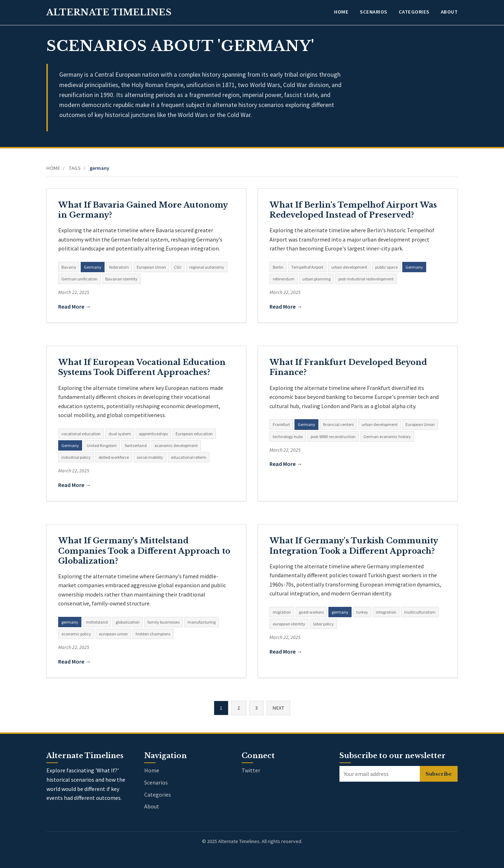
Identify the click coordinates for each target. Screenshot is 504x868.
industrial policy (76, 457)
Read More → (75, 306)
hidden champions (153, 634)
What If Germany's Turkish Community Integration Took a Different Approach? (354, 546)
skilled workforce (114, 457)
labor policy (323, 624)
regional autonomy (207, 267)
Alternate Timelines (109, 12)
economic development (176, 445)
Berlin (278, 267)
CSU (178, 267)
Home (341, 12)
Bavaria (69, 267)
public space (386, 267)
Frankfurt (281, 424)
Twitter (251, 770)
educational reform (189, 457)
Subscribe (439, 774)
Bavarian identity (121, 279)
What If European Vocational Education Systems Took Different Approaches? (142, 367)
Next (278, 708)
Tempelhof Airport (307, 267)
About (449, 12)
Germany (93, 267)
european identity (289, 624)
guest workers (311, 612)
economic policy (76, 634)
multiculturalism (420, 612)
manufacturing (201, 622)
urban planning (316, 279)
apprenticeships (153, 434)
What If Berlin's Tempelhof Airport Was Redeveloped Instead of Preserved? (353, 210)
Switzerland (136, 445)
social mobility (150, 457)
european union (113, 634)
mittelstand (97, 622)
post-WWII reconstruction (333, 436)
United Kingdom (102, 445)
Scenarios (374, 12)
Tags (75, 168)
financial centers (338, 424)
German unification (79, 279)
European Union (151, 267)
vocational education (81, 434)
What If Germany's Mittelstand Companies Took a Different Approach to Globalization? (144, 551)
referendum (284, 279)
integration (386, 612)
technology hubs (288, 436)
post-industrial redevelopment (366, 279)
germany (70, 622)
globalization (128, 622)
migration (282, 612)
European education (194, 434)
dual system (120, 434)
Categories (414, 12)
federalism (119, 267)
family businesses (163, 622)
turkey (362, 612)
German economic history (387, 436)
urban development (349, 267)
